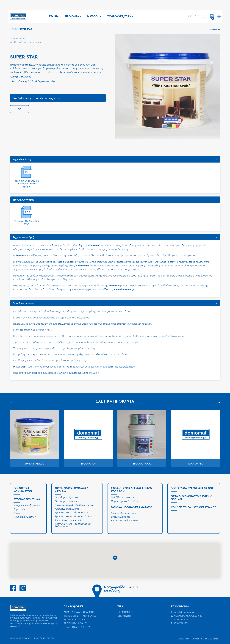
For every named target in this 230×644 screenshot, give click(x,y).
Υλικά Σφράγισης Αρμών (69, 520)
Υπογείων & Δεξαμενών (27, 505)
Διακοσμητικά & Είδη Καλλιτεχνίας (75, 505)
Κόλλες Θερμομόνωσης (124, 513)
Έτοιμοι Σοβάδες (121, 517)
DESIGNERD (214, 639)
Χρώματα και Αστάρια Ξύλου (71, 512)
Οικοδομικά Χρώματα (67, 497)
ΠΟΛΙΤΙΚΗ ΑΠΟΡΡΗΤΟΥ (77, 627)
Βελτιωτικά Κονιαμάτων (23, 489)
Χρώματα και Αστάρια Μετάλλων (73, 516)
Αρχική (14, 29)
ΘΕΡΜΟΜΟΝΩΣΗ (127, 612)
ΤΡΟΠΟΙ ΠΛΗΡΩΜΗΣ (75, 623)
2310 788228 (181, 619)
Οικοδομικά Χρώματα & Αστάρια (72, 489)
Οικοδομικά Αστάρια (67, 501)
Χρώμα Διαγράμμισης (67, 509)
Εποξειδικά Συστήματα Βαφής (192, 488)
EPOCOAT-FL (195, 464)
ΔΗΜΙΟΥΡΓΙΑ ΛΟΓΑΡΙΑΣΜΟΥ (79, 612)
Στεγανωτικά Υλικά (27, 499)
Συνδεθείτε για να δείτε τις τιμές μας (40, 98)
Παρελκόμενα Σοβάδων (125, 501)
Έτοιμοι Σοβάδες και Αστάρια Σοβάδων (132, 489)
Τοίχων (18, 513)
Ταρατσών (19, 509)
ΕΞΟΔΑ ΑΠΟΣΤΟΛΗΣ (75, 619)
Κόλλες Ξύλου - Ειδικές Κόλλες (193, 507)
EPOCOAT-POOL (142, 464)
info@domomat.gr (184, 612)
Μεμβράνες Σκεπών (25, 517)
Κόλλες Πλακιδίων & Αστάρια (132, 507)
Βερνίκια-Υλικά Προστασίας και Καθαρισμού (73, 525)
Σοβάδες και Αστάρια (123, 497)
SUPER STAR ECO (35, 464)
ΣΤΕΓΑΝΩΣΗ (124, 616)
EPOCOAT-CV (88, 464)
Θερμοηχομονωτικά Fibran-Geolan (192, 498)
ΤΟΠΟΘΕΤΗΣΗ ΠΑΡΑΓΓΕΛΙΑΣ (80, 616)
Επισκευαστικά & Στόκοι (125, 520)
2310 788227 (181, 623)
